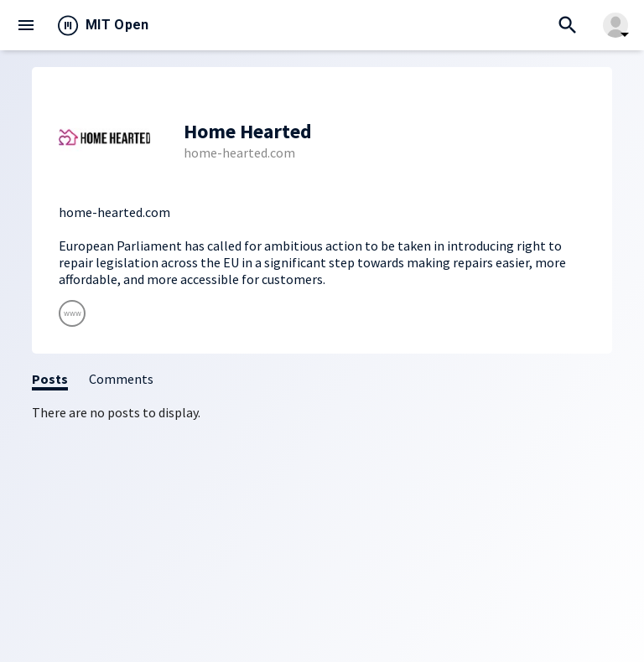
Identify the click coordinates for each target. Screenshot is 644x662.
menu (26, 25)
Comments (121, 379)
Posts (50, 379)
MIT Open (117, 25)
